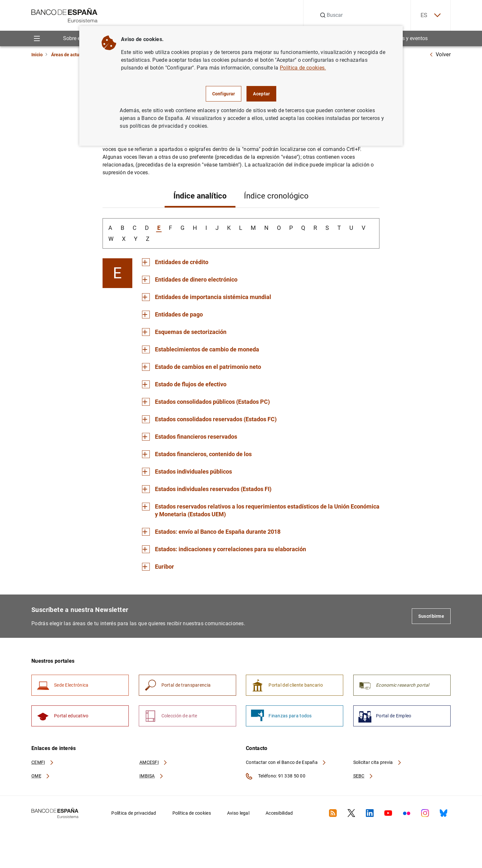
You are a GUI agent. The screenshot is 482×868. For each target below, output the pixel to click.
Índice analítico (200, 196)
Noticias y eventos (407, 38)
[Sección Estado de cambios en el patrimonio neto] (202, 367)
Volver (440, 54)
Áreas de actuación (71, 55)
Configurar (224, 94)
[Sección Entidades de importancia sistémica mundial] (207, 297)
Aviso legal (238, 813)
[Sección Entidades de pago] (172, 315)
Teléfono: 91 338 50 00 (276, 776)
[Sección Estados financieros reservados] (190, 437)
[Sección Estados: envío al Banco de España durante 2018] (211, 532)
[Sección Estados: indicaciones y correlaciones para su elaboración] (224, 549)
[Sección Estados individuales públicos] (187, 472)
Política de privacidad (134, 813)
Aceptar (261, 94)
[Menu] (37, 38)
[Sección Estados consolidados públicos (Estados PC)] (206, 402)
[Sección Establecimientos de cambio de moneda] (201, 349)
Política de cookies (192, 813)
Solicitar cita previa (378, 762)
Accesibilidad (279, 813)
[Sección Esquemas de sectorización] (184, 332)
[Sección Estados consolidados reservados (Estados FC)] (209, 419)
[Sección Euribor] (158, 567)
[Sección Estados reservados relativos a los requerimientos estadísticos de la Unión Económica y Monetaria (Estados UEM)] (261, 510)
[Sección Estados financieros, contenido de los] (197, 454)
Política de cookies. (303, 68)
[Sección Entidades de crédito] (175, 262)
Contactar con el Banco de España (286, 762)
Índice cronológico (276, 196)
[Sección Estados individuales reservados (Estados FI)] (207, 489)
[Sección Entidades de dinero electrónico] (190, 280)
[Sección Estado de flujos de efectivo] (184, 384)
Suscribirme (431, 616)
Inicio (37, 55)
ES (431, 15)
